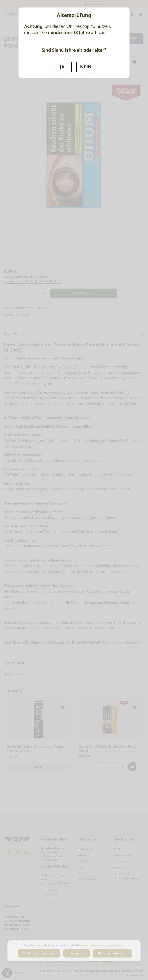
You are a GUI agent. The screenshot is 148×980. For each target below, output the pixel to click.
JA (62, 67)
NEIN (86, 67)
